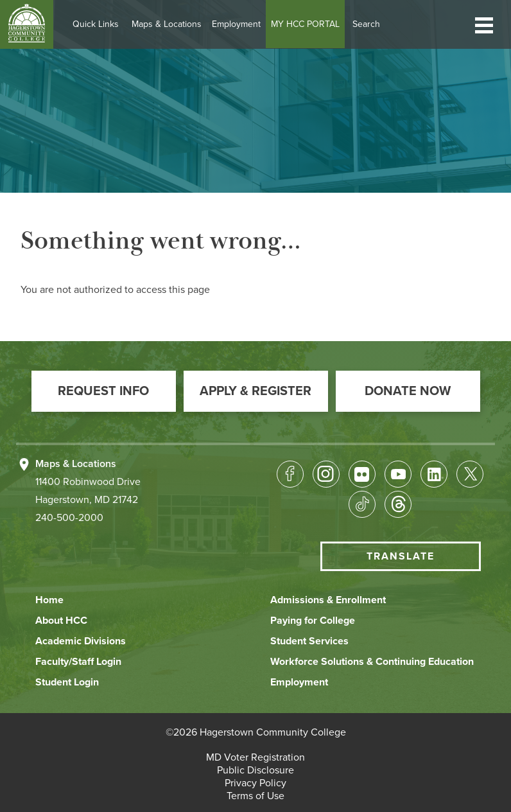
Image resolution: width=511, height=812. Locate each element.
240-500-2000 (69, 518)
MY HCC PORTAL (310, 24)
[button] (484, 24)
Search (371, 24)
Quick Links (101, 24)
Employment (241, 24)
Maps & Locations (172, 24)
